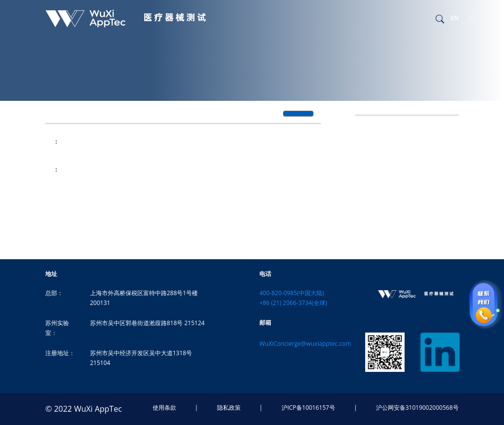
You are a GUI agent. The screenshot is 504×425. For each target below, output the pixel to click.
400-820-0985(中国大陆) (292, 293)
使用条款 (164, 408)
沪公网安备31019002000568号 (417, 408)
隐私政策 (229, 408)
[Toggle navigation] (472, 19)
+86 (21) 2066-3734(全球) (293, 303)
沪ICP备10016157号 (308, 408)
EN (455, 18)
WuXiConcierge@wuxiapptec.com (305, 344)
